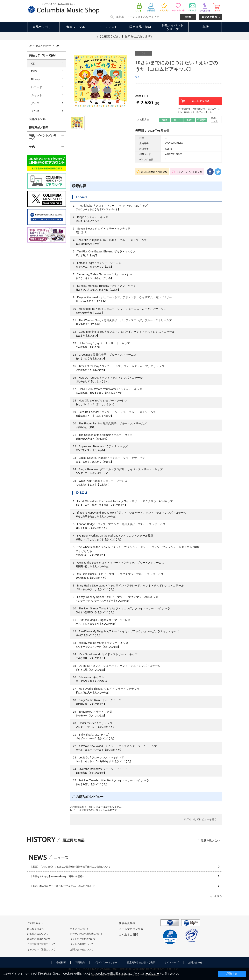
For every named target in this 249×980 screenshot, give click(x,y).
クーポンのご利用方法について (86, 934)
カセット (37, 95)
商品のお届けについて (39, 939)
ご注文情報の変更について (41, 944)
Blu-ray (35, 79)
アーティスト (108, 27)
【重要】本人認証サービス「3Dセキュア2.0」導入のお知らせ (62, 886)
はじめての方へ (35, 929)
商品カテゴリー (43, 27)
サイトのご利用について (83, 939)
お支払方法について (38, 934)
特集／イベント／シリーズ (43, 137)
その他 (35, 111)
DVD (34, 71)
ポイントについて (79, 929)
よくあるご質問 (128, 935)
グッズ (35, 103)
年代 (206, 27)
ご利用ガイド (35, 923)
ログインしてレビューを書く (200, 819)
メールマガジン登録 (131, 929)
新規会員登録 (127, 923)
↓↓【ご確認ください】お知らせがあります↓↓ (124, 36)
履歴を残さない (210, 840)
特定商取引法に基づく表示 (141, 963)
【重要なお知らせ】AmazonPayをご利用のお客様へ (57, 876)
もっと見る (216, 896)
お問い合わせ (195, 963)
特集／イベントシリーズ (173, 27)
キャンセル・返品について (41, 949)
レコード (37, 87)
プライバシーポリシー (106, 963)
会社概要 (61, 963)
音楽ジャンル (76, 27)
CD (33, 64)
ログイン (100, 810)
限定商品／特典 (140, 27)
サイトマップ (172, 963)
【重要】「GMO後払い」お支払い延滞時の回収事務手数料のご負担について (70, 867)
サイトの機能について (82, 944)
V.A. (138, 77)
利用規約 (80, 963)
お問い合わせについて (82, 949)
